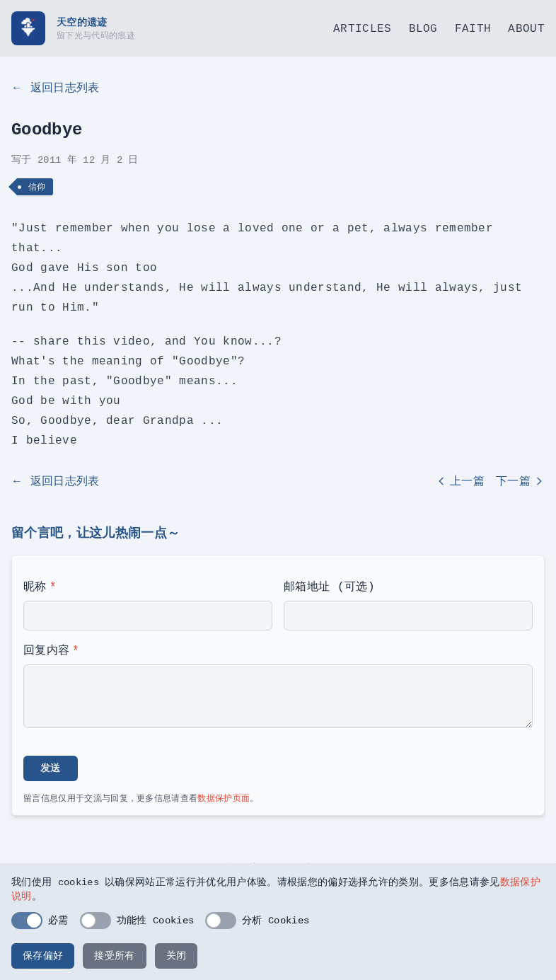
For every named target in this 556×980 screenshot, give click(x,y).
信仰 (37, 186)
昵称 (40, 587)
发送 (51, 768)
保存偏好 (43, 956)
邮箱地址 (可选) (329, 587)
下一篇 (520, 481)
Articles (363, 28)
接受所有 (114, 956)
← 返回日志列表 (56, 88)
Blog (423, 28)
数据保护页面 (224, 798)
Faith (473, 28)
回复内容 (52, 650)
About (526, 28)
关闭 (176, 956)
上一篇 (460, 481)
